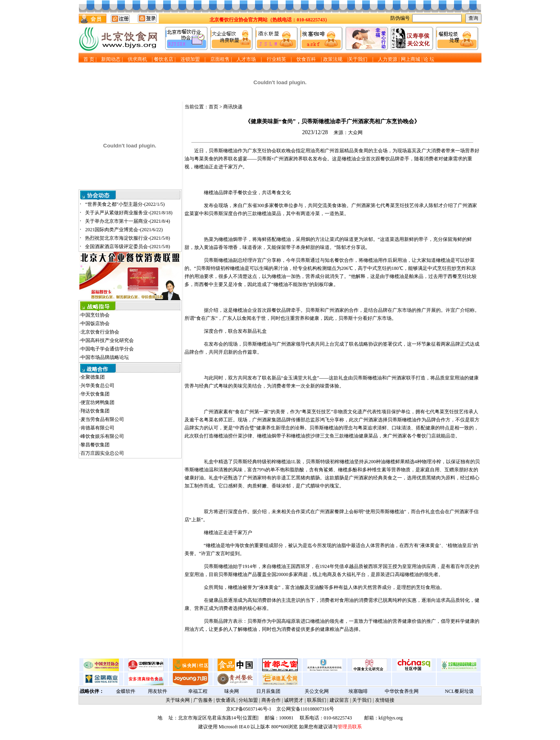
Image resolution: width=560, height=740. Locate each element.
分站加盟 (248, 700)
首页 (214, 107)
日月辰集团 (268, 691)
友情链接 (385, 700)
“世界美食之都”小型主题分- (125, 204)
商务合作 (271, 700)
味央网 (232, 691)
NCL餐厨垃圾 (459, 691)
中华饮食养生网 (402, 691)
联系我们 (317, 700)
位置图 (250, 718)
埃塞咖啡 (358, 691)
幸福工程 (198, 691)
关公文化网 (317, 691)
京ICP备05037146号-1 (249, 709)
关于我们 (362, 700)
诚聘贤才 (294, 700)
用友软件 (158, 691)
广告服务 (203, 700)
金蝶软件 (126, 691)
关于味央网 (178, 700)
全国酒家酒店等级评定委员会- (128, 247)
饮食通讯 (226, 700)
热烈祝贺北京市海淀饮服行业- (128, 238)
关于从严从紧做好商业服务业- (129, 213)
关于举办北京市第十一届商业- (128, 221)
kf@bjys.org (391, 718)
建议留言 (339, 700)
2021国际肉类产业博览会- (124, 230)
